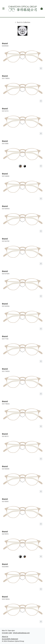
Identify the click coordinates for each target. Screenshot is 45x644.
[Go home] (22, 9)
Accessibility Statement (10, 639)
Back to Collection (22, 22)
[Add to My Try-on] (41, 68)
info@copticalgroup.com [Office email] (21, 633)
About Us (5, 637)
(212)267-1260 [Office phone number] (7, 633)
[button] (3, 9)
